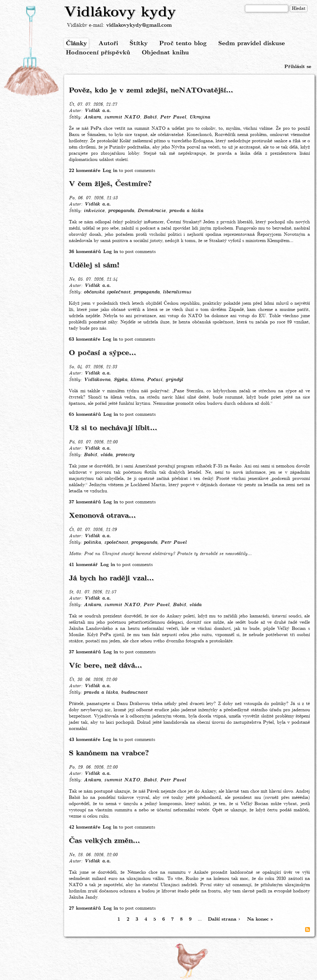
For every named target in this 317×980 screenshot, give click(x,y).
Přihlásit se (298, 67)
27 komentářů (85, 908)
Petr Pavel (173, 117)
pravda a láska (186, 211)
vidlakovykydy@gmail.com (139, 25)
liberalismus (177, 292)
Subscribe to (308, 930)
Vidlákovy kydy (120, 12)
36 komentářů (85, 252)
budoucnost (134, 693)
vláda (106, 455)
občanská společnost (107, 292)
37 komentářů (85, 502)
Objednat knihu (165, 53)
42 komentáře (85, 827)
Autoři (108, 44)
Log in (110, 171)
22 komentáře (85, 171)
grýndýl (174, 380)
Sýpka (120, 380)
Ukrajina (200, 117)
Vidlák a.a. (98, 111)
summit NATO (122, 117)
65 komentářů (85, 414)
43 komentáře (85, 740)
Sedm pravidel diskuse (252, 44)
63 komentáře (85, 339)
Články (76, 44)
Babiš (150, 117)
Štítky (139, 44)
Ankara (92, 117)
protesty (125, 455)
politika (92, 543)
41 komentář (83, 565)
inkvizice (94, 211)
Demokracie (152, 211)
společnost (116, 543)
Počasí (154, 380)
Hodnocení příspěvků (98, 53)
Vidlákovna (97, 380)
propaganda (121, 211)
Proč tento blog (183, 44)
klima (137, 380)
